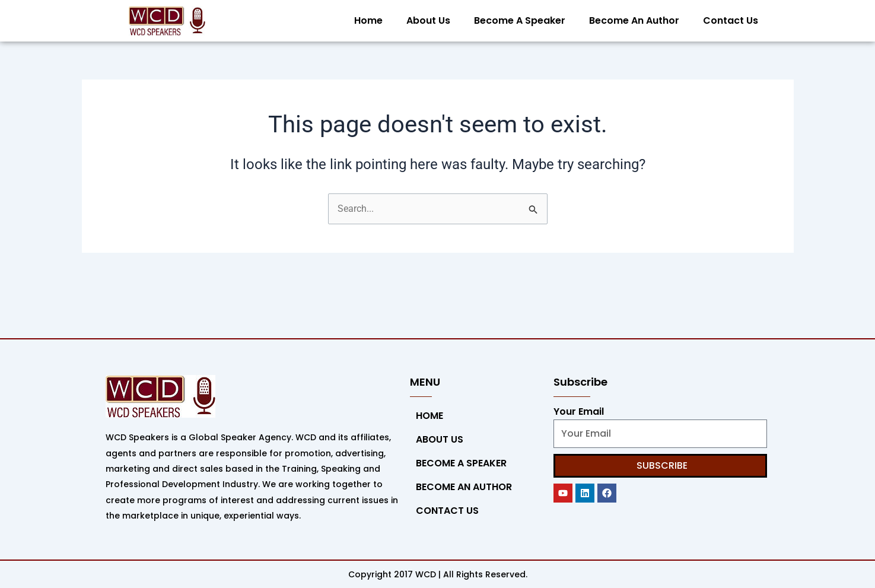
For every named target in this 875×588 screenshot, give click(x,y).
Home (368, 20)
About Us (428, 20)
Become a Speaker (520, 20)
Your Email (579, 411)
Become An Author (634, 20)
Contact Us (731, 20)
